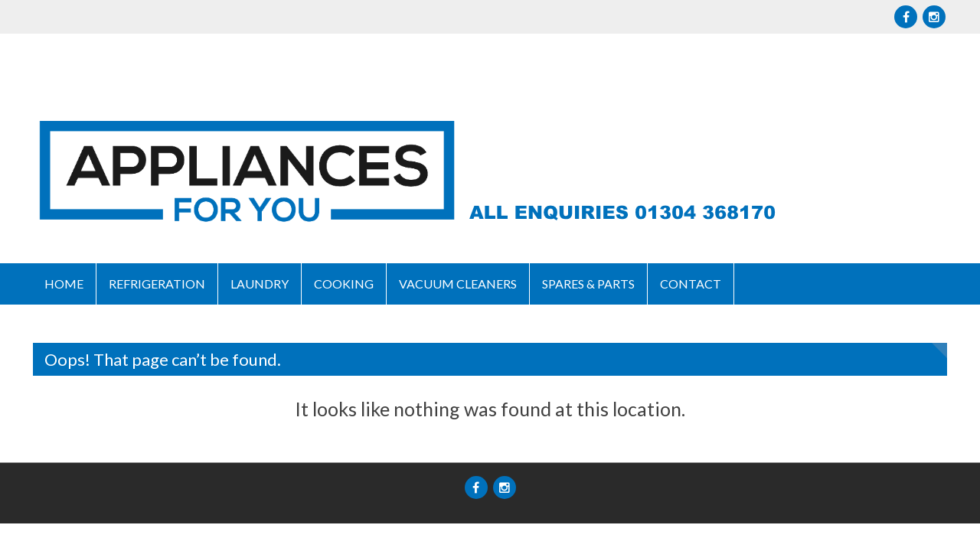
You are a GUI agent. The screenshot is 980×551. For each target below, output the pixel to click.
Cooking (344, 284)
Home (64, 284)
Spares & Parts (588, 284)
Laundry (260, 284)
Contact (691, 284)
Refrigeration (157, 284)
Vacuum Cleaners (458, 284)
